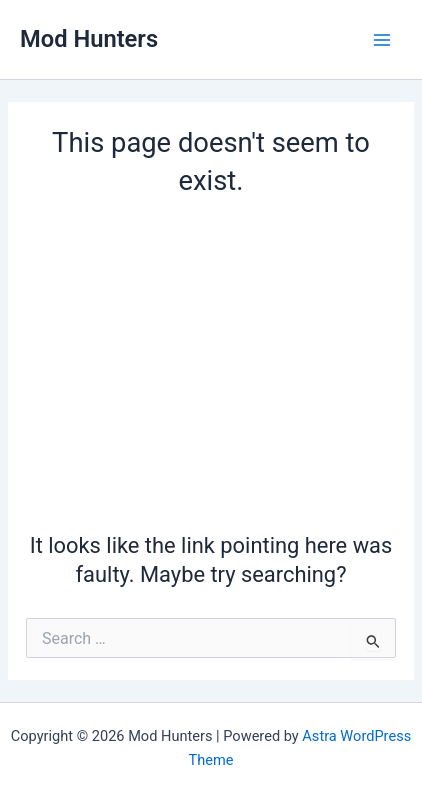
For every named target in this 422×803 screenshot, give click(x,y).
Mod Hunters (89, 39)
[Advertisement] (211, 361)
